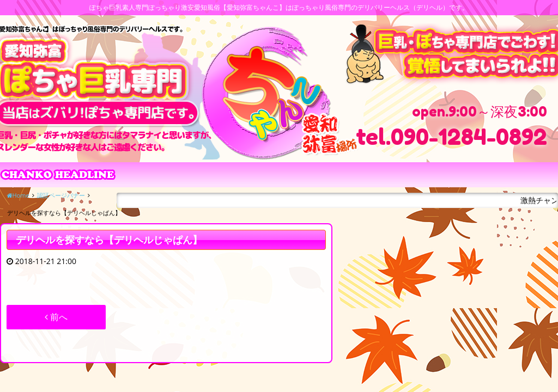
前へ (56, 317)
